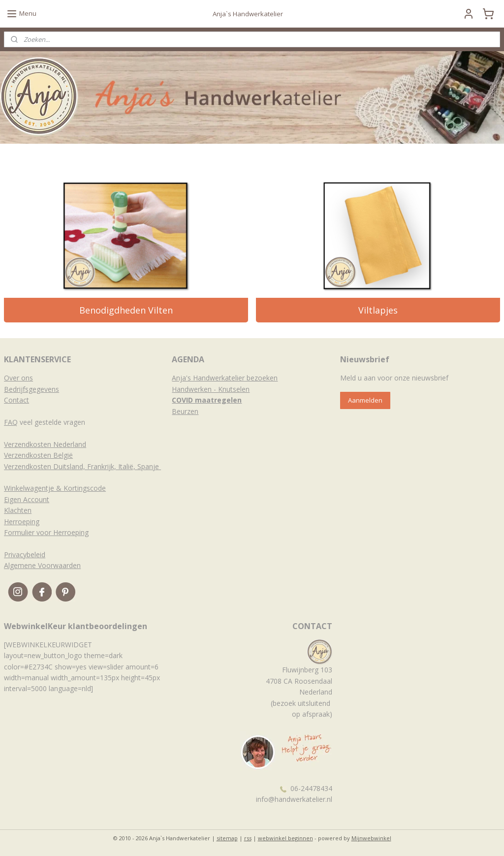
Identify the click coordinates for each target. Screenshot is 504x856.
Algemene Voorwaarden (42, 565)
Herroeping (22, 522)
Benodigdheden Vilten (126, 310)
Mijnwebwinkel (371, 838)
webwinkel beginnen (285, 838)
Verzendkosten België (38, 455)
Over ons (18, 378)
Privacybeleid (25, 555)
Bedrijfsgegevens (31, 389)
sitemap (227, 838)
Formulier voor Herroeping (46, 532)
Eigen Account (27, 499)
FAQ (11, 422)
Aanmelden (365, 400)
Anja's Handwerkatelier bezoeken (225, 378)
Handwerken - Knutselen (211, 389)
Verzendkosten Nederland (45, 444)
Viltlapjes (378, 310)
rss (248, 838)
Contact (16, 400)
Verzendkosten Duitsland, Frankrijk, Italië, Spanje (82, 466)
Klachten (18, 510)
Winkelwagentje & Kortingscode (55, 488)
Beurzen (185, 411)
